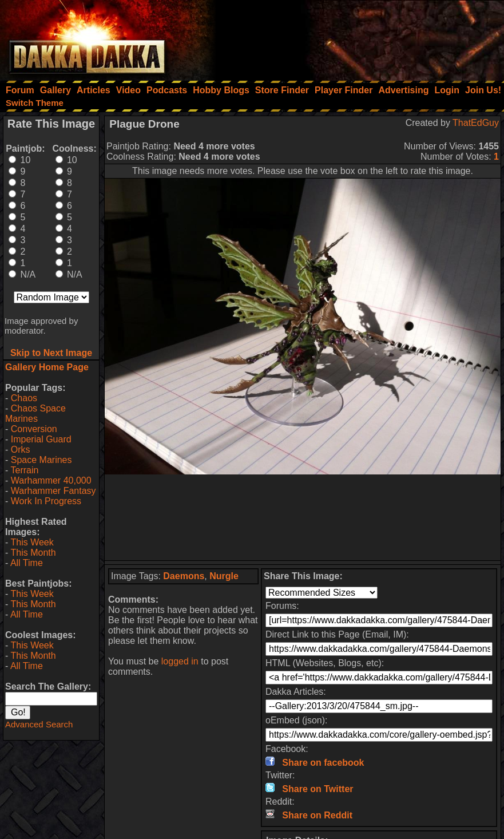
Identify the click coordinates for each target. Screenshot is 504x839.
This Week (32, 542)
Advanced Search (39, 724)
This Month (33, 553)
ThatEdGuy (476, 123)
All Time (27, 563)
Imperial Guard (41, 439)
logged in (180, 661)
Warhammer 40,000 (51, 480)
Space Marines (41, 460)
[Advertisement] (350, 37)
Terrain (24, 470)
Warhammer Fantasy (53, 491)
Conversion (34, 429)
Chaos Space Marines (35, 413)
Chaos (24, 398)
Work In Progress (46, 501)
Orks (21, 450)
